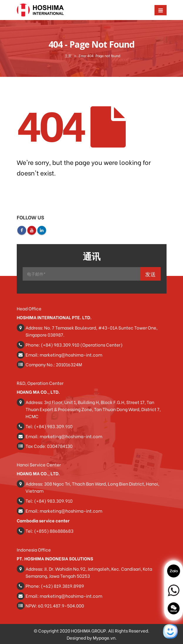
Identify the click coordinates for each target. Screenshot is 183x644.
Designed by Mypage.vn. (92, 638)
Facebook (22, 230)
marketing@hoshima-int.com (71, 355)
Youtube (32, 230)
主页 (68, 56)
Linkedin (42, 230)
